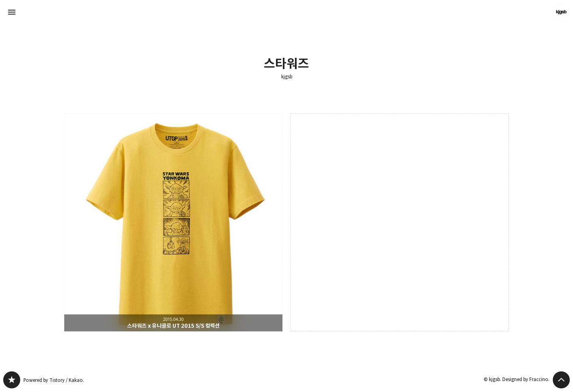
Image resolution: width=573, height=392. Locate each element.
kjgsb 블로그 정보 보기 (561, 12)
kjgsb (287, 77)
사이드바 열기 (12, 12)
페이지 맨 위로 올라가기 (561, 380)
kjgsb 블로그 (12, 380)
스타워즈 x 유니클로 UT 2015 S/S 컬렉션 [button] (173, 222)
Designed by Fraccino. (526, 379)
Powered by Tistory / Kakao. (54, 380)
